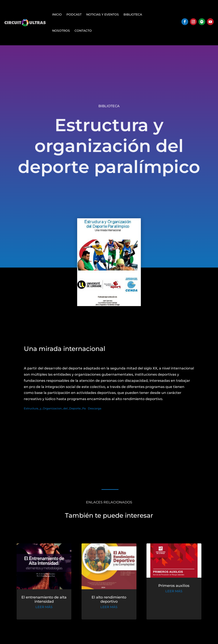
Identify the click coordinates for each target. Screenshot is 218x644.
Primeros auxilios (172, 587)
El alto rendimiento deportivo (109, 600)
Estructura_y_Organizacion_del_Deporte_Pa (55, 408)
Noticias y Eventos (103, 14)
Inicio (57, 14)
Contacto (83, 31)
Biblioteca (133, 14)
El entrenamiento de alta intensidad (46, 600)
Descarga (95, 408)
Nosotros (61, 31)
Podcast (74, 14)
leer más (46, 607)
